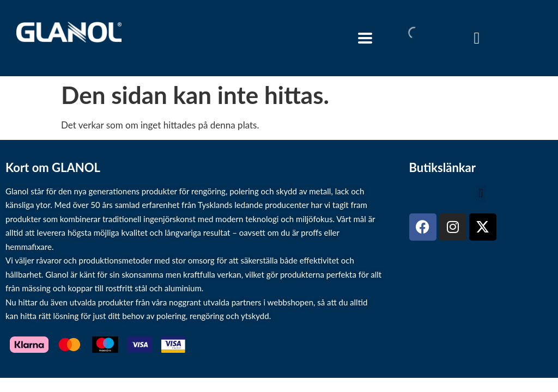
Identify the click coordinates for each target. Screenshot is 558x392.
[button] (481, 194)
